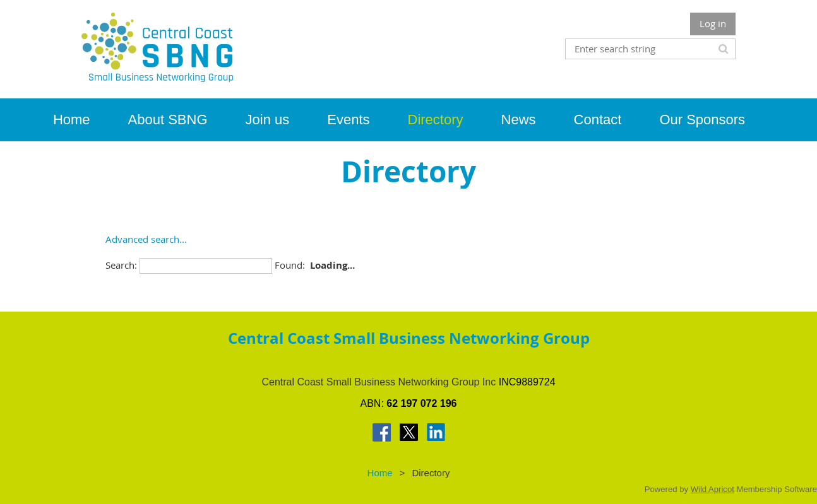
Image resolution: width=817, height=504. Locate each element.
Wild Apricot (713, 489)
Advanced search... (146, 239)
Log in (713, 23)
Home (380, 473)
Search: (121, 265)
